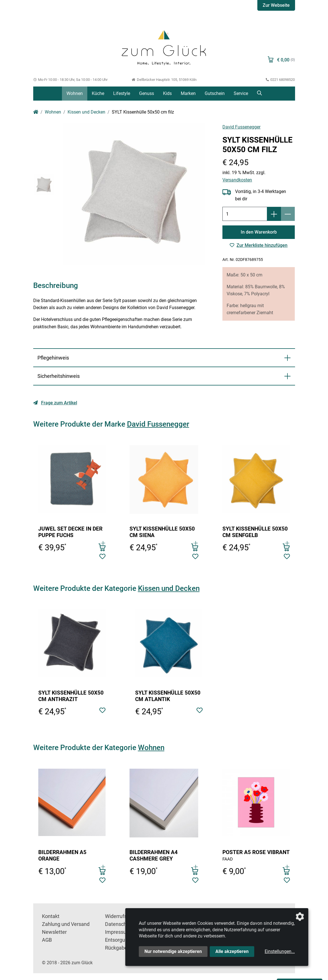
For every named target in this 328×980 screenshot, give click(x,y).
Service (241, 93)
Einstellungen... (280, 951)
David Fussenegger (241, 127)
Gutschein (215, 93)
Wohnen (75, 93)
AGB (47, 940)
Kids (167, 93)
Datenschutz (119, 924)
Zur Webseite (276, 5)
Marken (188, 93)
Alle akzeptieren (232, 951)
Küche (98, 93)
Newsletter (54, 932)
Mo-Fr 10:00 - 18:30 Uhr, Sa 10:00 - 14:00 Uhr (71, 80)
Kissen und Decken (86, 112)
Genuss (147, 93)
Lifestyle (122, 93)
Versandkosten (237, 180)
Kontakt (51, 916)
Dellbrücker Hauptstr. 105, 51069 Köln (164, 80)
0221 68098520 (280, 80)
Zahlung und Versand (66, 924)
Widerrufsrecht (122, 916)
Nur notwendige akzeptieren (173, 951)
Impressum (118, 932)
